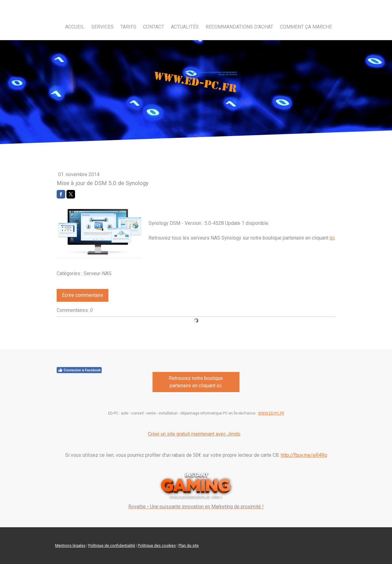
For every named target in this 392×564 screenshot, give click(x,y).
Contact (154, 27)
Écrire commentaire (83, 295)
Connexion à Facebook (79, 370)
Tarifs (128, 27)
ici (332, 238)
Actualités (185, 27)
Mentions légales (70, 545)
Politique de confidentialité (112, 545)
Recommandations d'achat (239, 27)
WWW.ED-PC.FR (271, 413)
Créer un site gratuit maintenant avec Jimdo (194, 434)
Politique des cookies (157, 545)
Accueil (75, 27)
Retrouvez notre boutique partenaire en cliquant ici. (196, 382)
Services (102, 27)
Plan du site (189, 545)
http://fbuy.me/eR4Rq (304, 455)
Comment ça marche (306, 27)
